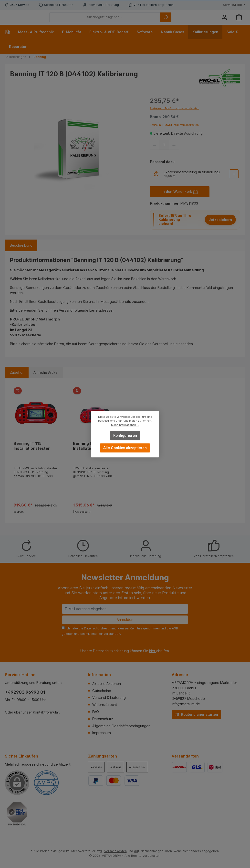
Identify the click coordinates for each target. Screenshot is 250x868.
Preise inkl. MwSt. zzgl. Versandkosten (174, 132)
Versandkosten (115, 851)
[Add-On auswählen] (234, 181)
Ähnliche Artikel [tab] (46, 380)
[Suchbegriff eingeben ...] (132, 21)
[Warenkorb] (239, 21)
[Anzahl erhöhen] (174, 153)
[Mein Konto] (224, 21)
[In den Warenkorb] (180, 199)
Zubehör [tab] (17, 380)
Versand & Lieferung (109, 698)
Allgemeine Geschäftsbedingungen (121, 726)
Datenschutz (103, 719)
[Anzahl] (164, 153)
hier (153, 651)
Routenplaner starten (196, 714)
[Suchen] (193, 21)
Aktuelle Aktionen (107, 684)
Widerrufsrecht (105, 705)
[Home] (9, 39)
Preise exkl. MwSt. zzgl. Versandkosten (175, 116)
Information (99, 675)
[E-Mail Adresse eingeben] (125, 609)
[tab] (21, 253)
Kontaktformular (46, 712)
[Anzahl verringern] (154, 153)
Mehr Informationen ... (125, 425)
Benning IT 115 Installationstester (32, 453)
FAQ (96, 712)
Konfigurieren (125, 435)
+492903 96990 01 (25, 692)
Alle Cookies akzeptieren (125, 448)
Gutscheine (102, 691)
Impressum (102, 733)
